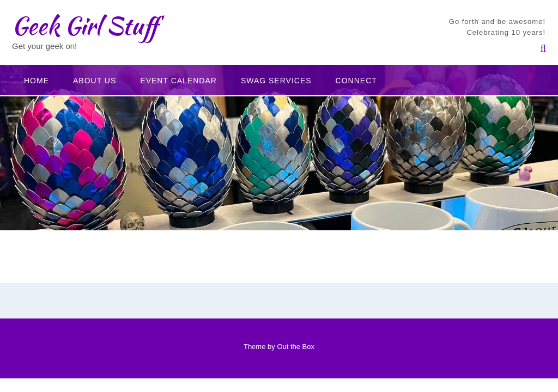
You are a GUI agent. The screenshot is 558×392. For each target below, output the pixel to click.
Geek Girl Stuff (85, 26)
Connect (356, 81)
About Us (95, 81)
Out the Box (296, 347)
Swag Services (276, 81)
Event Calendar (178, 81)
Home (37, 81)
